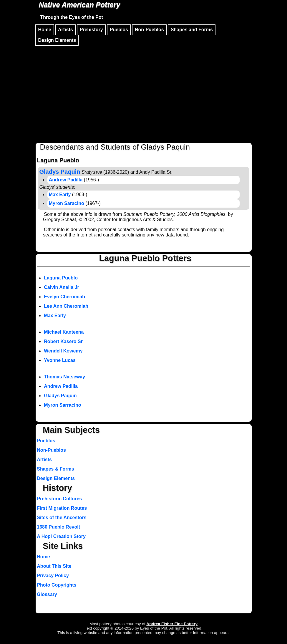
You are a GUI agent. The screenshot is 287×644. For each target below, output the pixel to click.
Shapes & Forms (55, 469)
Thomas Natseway (64, 377)
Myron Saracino (67, 203)
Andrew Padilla (66, 180)
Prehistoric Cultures (59, 499)
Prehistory (91, 30)
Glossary (47, 594)
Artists (65, 30)
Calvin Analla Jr (61, 287)
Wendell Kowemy (63, 351)
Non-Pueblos (149, 30)
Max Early (60, 194)
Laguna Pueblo (61, 278)
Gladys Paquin (60, 396)
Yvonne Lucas (60, 360)
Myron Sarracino (62, 405)
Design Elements (57, 40)
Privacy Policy (53, 576)
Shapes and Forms (192, 30)
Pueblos (119, 30)
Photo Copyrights (57, 585)
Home (44, 30)
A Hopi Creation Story (61, 536)
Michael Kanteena (64, 332)
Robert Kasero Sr (63, 341)
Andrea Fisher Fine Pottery (172, 624)
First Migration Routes (62, 508)
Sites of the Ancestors (62, 518)
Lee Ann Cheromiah (66, 306)
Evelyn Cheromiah (64, 297)
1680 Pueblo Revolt (58, 527)
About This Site (54, 566)
